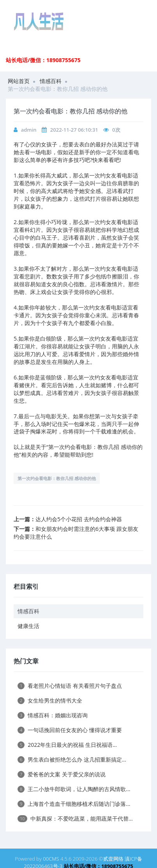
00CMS (51, 859)
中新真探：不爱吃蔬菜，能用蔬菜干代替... (75, 818)
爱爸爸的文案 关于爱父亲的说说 (62, 774)
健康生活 (28, 626)
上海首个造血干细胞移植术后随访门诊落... (74, 804)
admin (29, 130)
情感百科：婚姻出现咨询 (53, 715)
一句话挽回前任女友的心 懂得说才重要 (70, 730)
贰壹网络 (113, 859)
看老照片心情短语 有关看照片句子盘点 (70, 686)
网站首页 (19, 81)
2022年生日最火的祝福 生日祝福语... (67, 745)
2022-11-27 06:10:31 (74, 130)
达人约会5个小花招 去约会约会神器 (79, 519)
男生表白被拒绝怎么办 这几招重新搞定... (72, 759)
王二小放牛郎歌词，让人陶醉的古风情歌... (74, 789)
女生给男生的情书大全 (50, 700)
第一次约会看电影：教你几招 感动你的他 (57, 478)
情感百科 (51, 81)
